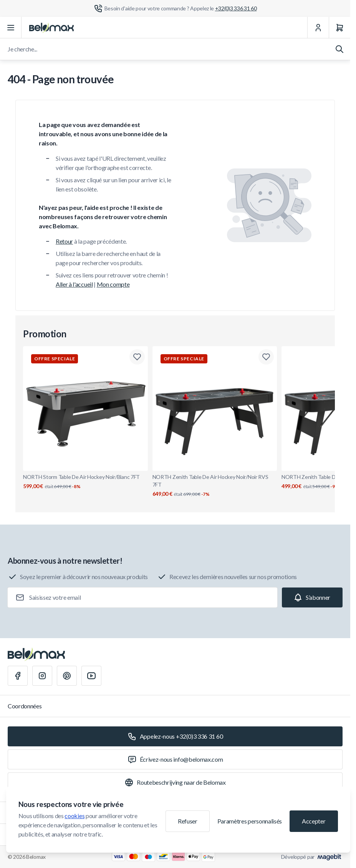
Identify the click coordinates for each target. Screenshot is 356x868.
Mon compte (113, 284)
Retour (64, 241)
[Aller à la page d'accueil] (51, 28)
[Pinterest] (67, 676)
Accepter (314, 821)
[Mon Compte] (318, 28)
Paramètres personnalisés (250, 821)
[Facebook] (18, 676)
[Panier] (339, 28)
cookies (75, 816)
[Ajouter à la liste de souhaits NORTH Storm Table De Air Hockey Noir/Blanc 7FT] (137, 357)
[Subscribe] (312, 597)
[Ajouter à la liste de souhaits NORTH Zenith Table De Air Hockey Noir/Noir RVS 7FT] (266, 357)
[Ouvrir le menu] (11, 28)
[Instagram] (42, 676)
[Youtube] (91, 676)
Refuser (188, 821)
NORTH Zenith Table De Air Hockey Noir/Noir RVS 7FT (215, 486)
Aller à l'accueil (74, 284)
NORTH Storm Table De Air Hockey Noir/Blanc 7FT (85, 482)
